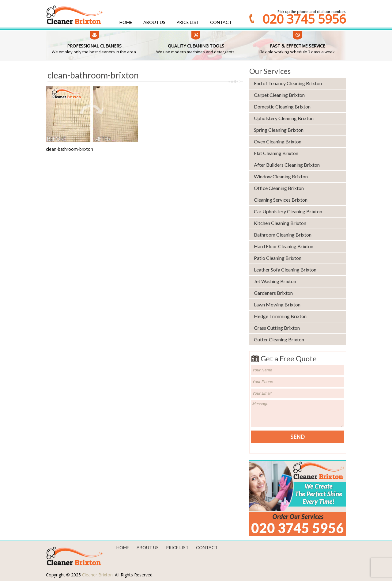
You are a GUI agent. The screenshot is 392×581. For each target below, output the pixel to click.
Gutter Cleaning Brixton (279, 339)
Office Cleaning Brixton (279, 188)
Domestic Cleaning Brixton (282, 106)
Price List (188, 22)
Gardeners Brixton (273, 293)
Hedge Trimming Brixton (280, 316)
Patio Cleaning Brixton (278, 258)
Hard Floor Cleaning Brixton (284, 246)
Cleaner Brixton (97, 575)
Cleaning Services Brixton (281, 200)
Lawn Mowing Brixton (277, 304)
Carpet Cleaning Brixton (279, 95)
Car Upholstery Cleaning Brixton (288, 211)
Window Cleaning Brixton (281, 176)
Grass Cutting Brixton (277, 328)
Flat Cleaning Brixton (276, 153)
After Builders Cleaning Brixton (287, 165)
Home (126, 22)
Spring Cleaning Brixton (279, 130)
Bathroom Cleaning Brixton (283, 235)
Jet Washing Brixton (275, 281)
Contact (221, 22)
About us (154, 22)
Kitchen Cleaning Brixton (280, 223)
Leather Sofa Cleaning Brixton (285, 270)
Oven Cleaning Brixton (278, 141)
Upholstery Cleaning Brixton (284, 118)
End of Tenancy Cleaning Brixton (288, 83)
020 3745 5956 (304, 19)
